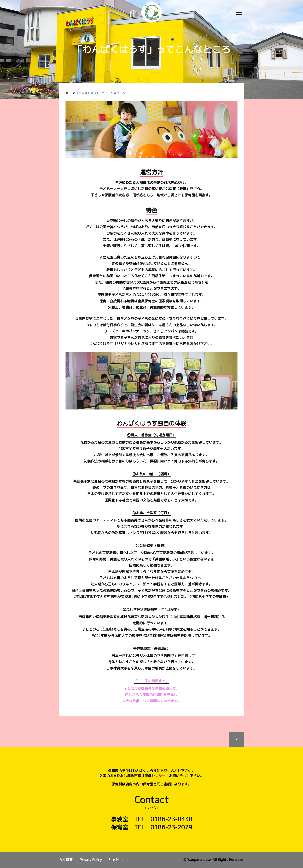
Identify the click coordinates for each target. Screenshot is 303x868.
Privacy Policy (91, 860)
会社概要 (66, 860)
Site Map (116, 860)
